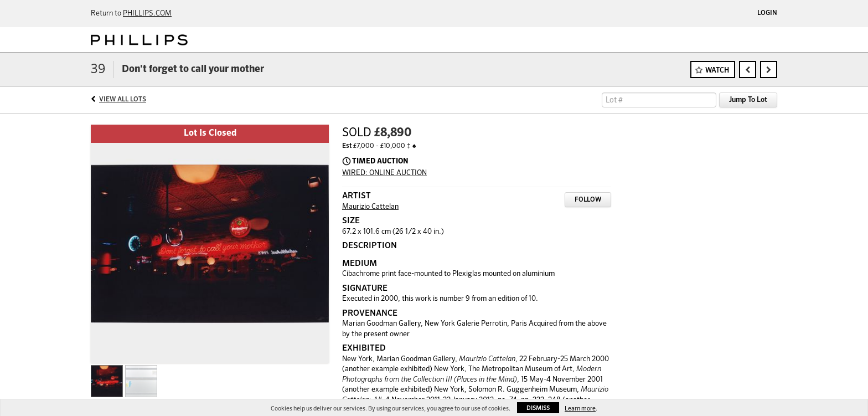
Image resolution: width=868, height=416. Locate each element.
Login (767, 13)
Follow (588, 200)
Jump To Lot (748, 100)
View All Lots (123, 100)
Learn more (580, 409)
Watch (717, 71)
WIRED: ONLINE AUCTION (384, 173)
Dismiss (538, 408)
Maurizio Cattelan (370, 207)
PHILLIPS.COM (147, 14)
